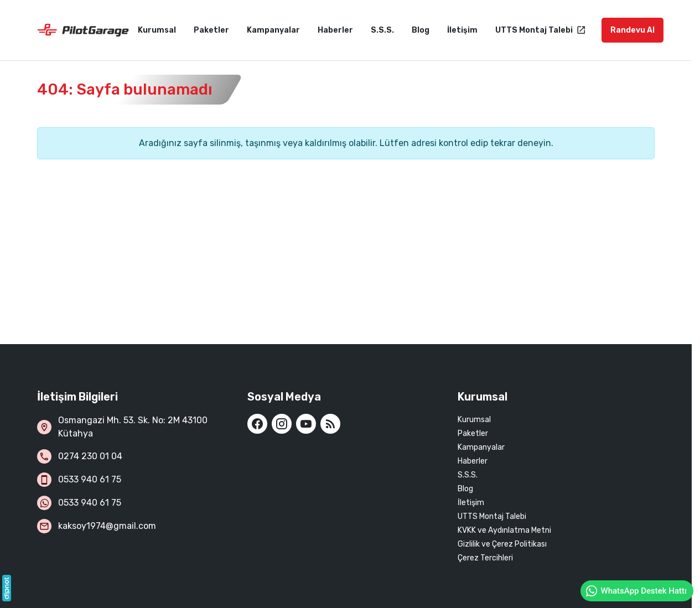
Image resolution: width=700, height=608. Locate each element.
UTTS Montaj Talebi (492, 516)
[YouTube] (306, 424)
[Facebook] (257, 424)
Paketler (473, 433)
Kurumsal (474, 420)
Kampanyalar (481, 447)
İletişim (471, 503)
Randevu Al (632, 30)
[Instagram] (282, 424)
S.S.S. (468, 475)
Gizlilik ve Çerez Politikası (502, 544)
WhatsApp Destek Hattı (636, 591)
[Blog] (330, 424)
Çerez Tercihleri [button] (485, 558)
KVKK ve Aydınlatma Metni (504, 530)
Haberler (473, 461)
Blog (465, 489)
